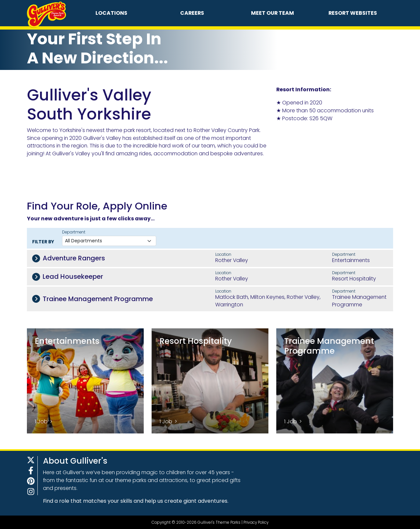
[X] (31, 460)
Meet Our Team (273, 13)
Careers (192, 13)
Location (223, 254)
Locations (111, 13)
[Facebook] (31, 471)
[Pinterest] (31, 481)
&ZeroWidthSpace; (325, 152)
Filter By (43, 242)
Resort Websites (353, 13)
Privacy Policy (256, 522)
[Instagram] (31, 492)
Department (74, 232)
